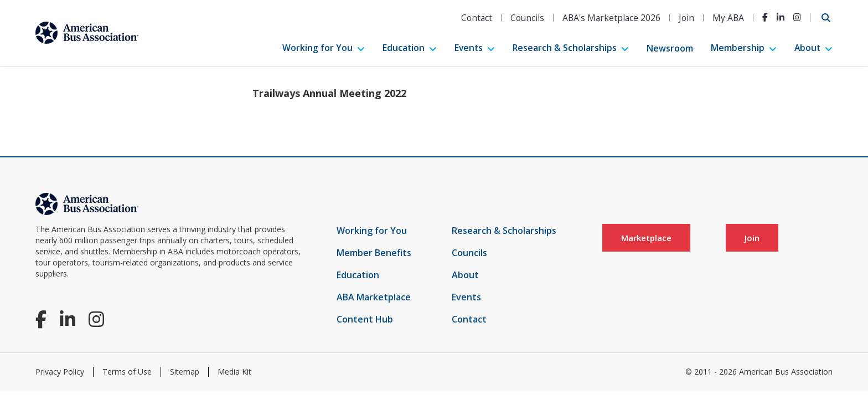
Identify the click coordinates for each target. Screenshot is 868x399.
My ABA (728, 18)
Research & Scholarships (565, 48)
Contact (477, 18)
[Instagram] (797, 17)
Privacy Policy (60, 372)
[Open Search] (826, 18)
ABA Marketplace (374, 297)
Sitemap (185, 372)
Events (469, 48)
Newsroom (670, 48)
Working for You (317, 48)
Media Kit (234, 372)
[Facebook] (765, 17)
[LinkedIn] (781, 17)
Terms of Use (127, 372)
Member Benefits (374, 253)
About (807, 48)
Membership (738, 48)
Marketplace (646, 238)
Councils (527, 18)
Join (686, 18)
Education (404, 48)
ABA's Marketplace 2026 (611, 18)
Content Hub (365, 319)
